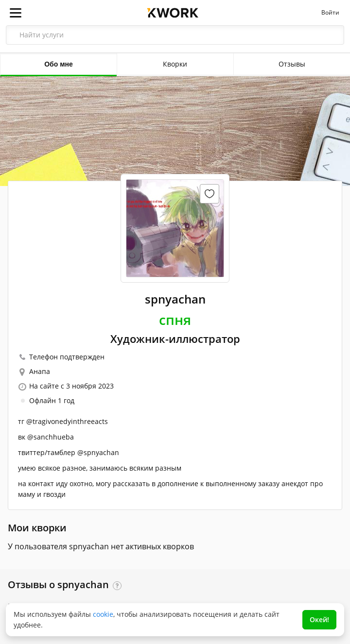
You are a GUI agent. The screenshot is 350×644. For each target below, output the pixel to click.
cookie (103, 614)
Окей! (319, 619)
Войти (330, 13)
